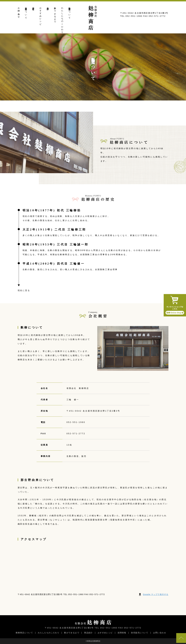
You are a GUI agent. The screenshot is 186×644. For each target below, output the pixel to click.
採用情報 (33, 7)
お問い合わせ (19, 12)
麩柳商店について (70, 12)
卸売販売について (26, 12)
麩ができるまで (55, 14)
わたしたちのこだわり (62, 19)
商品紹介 (48, 7)
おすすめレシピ (41, 15)
